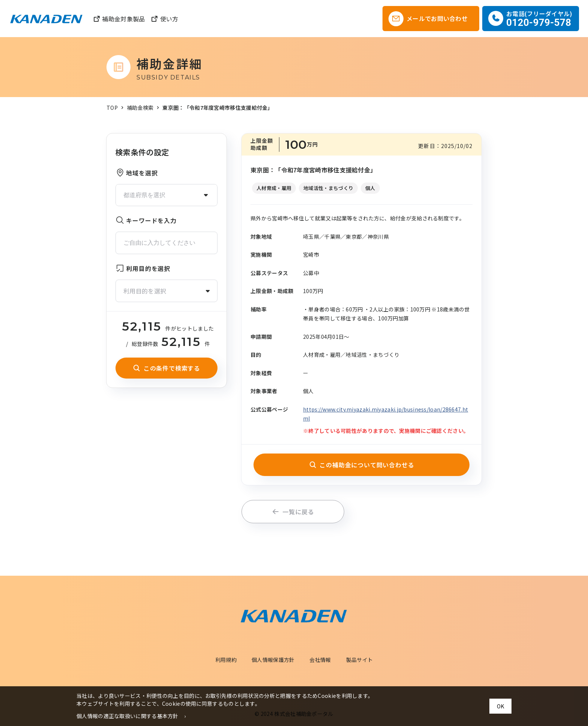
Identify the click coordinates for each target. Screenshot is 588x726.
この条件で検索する (166, 368)
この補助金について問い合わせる (362, 465)
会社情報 (320, 660)
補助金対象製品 (119, 19)
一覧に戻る (293, 512)
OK (500, 706)
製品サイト (360, 660)
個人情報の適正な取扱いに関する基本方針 (127, 716)
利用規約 (226, 660)
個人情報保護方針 (273, 660)
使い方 (164, 19)
